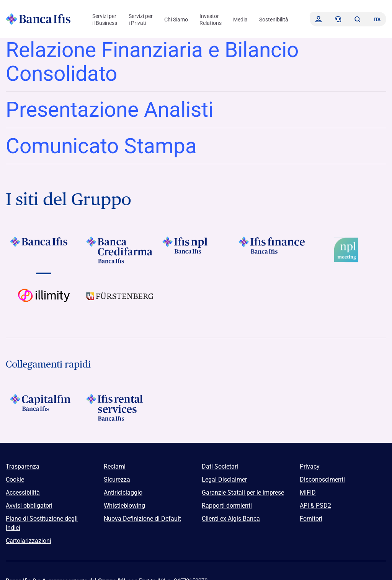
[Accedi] (318, 19)
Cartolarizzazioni (29, 541)
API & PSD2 (315, 506)
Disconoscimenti (322, 480)
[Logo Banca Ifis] (38, 19)
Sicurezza (117, 480)
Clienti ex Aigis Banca (231, 519)
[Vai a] (196, 250)
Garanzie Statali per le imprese (243, 493)
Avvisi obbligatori (29, 506)
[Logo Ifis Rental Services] (120, 407)
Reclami (115, 466)
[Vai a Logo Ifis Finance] (272, 250)
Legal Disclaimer (224, 480)
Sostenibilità (274, 20)
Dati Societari (220, 466)
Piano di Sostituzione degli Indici (42, 523)
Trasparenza (23, 466)
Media (240, 20)
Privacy (310, 466)
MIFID (308, 493)
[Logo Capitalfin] (44, 407)
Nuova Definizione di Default (142, 519)
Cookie (15, 480)
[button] (357, 19)
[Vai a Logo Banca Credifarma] (120, 250)
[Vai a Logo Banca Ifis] (44, 250)
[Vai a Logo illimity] (44, 302)
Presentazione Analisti (109, 109)
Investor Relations (211, 20)
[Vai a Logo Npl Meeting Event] (348, 250)
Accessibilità (23, 493)
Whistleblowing (124, 506)
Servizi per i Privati (141, 20)
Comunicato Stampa (101, 146)
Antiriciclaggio (123, 493)
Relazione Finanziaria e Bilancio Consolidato (152, 62)
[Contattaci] (338, 19)
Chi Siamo (176, 20)
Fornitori (311, 519)
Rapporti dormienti (227, 506)
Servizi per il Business (105, 20)
